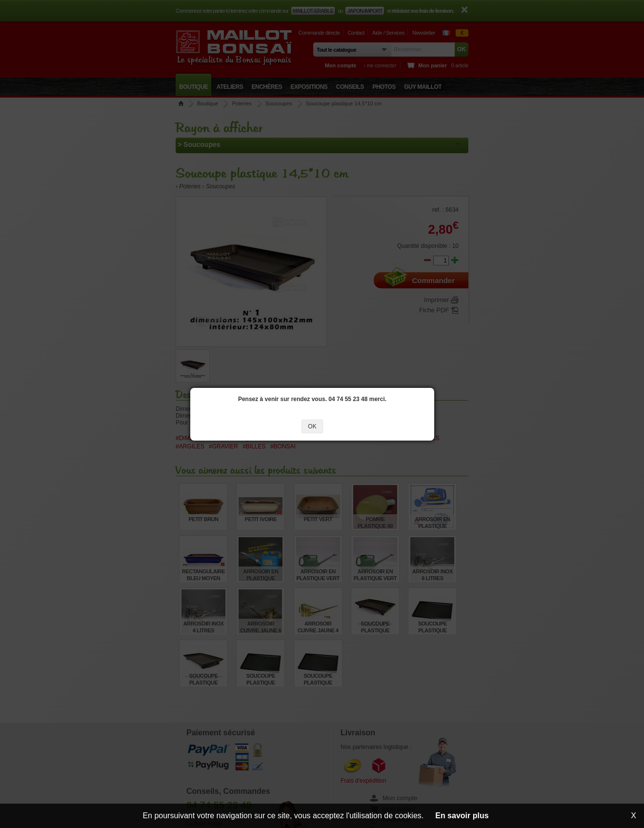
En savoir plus (462, 816)
